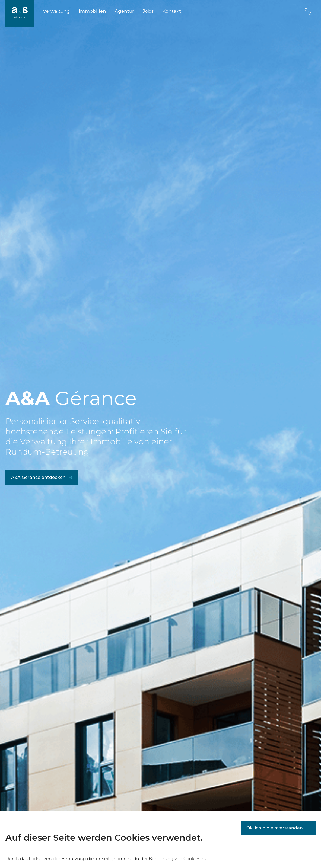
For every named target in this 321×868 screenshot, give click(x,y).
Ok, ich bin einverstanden (275, 833)
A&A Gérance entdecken (38, 477)
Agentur (124, 11)
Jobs (148, 11)
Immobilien (92, 11)
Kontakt (172, 11)
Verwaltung (56, 11)
